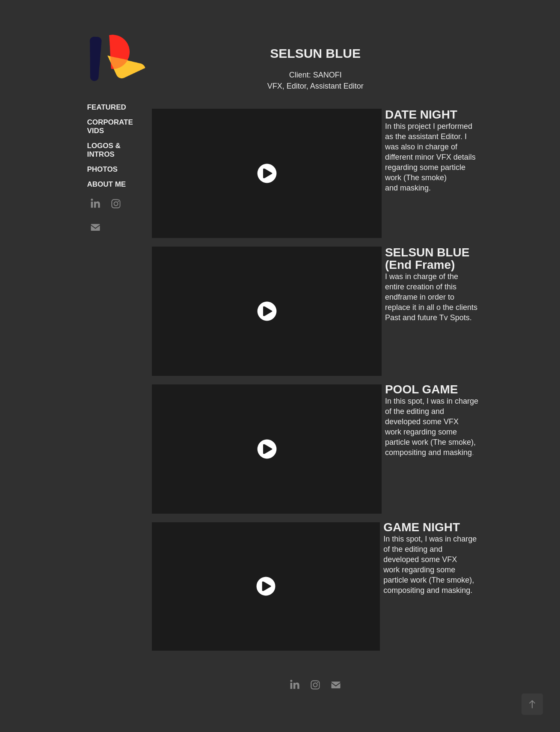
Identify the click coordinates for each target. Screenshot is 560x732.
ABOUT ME (106, 184)
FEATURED (106, 107)
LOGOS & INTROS (104, 150)
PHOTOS (102, 169)
